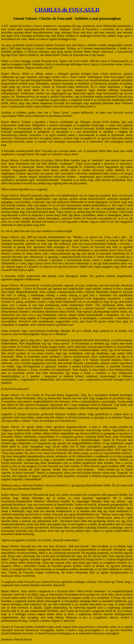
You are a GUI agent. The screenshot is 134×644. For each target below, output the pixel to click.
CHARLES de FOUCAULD (67, 10)
